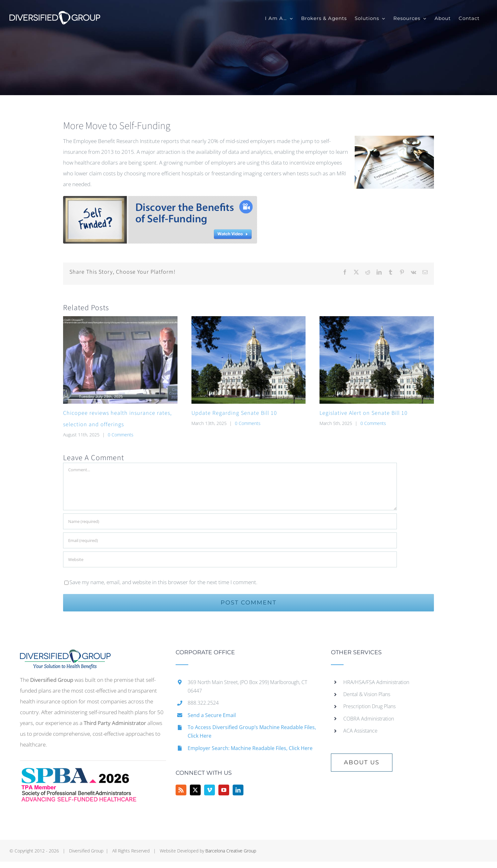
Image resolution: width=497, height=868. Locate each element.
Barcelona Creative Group (231, 851)
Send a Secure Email (212, 715)
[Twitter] (195, 790)
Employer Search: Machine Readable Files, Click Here (250, 748)
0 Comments (121, 435)
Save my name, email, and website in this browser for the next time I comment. (163, 582)
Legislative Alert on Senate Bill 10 (364, 413)
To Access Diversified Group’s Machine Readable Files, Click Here (252, 731)
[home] (65, 655)
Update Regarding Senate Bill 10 (234, 413)
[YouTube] (224, 790)
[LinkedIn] (238, 790)
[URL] (230, 559)
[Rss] (181, 790)
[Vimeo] (210, 790)
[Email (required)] (230, 540)
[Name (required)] (230, 521)
